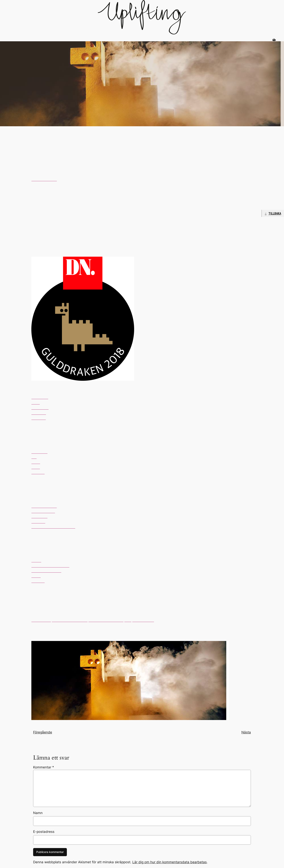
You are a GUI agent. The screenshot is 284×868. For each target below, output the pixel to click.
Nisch (35, 403)
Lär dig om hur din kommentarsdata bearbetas (170, 862)
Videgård (38, 473)
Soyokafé (38, 522)
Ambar (36, 561)
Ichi (34, 457)
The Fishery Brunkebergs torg (53, 527)
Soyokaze (39, 413)
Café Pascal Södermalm (70, 621)
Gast (128, 621)
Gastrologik (40, 398)
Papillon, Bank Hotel (46, 571)
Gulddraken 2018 (44, 180)
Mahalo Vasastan (44, 507)
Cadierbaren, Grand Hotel (50, 566)
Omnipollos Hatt (43, 512)
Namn (38, 813)
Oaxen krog (40, 408)
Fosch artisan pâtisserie (106, 621)
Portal (36, 462)
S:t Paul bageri (143, 621)
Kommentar (44, 767)
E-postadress (44, 832)
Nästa (246, 732)
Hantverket (39, 452)
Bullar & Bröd (41, 621)
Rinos (36, 468)
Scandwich (39, 517)
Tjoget (36, 576)
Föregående (43, 732)
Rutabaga (39, 418)
